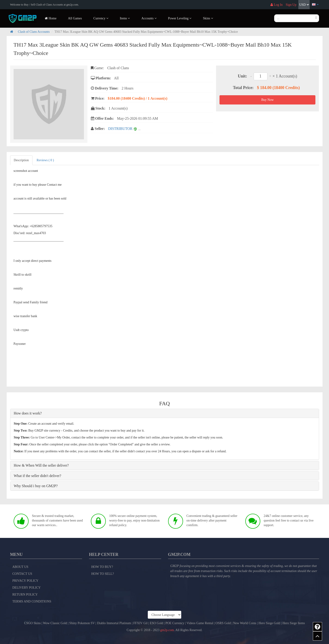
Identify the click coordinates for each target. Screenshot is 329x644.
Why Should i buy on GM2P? (36, 486)
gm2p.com (167, 630)
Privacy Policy (25, 581)
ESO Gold (157, 623)
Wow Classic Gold (55, 623)
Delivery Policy (27, 588)
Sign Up (291, 5)
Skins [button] (208, 18)
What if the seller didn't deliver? (38, 476)
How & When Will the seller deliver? (41, 465)
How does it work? (28, 413)
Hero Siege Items (294, 623)
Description (21, 160)
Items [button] (125, 18)
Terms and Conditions (32, 601)
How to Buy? (102, 567)
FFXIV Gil (140, 623)
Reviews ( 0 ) (45, 160)
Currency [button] (101, 18)
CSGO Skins (33, 623)
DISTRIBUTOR (121, 129)
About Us (20, 567)
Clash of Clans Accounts (34, 32)
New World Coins (245, 623)
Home (51, 18)
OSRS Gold (223, 623)
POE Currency (175, 623)
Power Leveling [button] (180, 18)
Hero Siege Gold (269, 623)
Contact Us (22, 574)
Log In (276, 5)
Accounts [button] (149, 18)
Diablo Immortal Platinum (114, 623)
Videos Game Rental (200, 623)
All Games (75, 18)
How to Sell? (103, 574)
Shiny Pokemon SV (82, 623)
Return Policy (25, 595)
